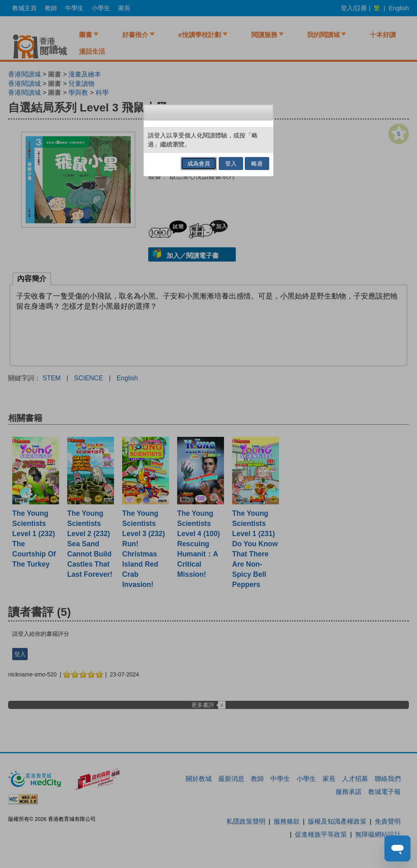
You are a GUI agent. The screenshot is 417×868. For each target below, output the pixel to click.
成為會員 (199, 164)
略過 (257, 164)
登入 (231, 164)
